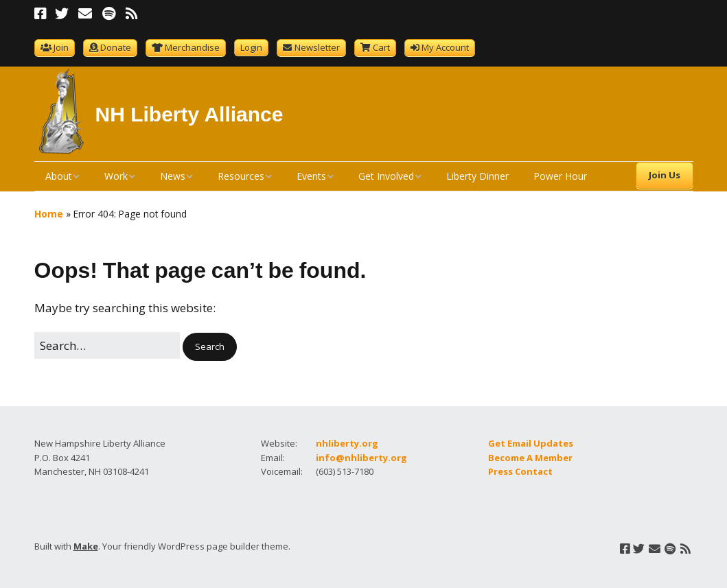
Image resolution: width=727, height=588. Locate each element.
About (59, 176)
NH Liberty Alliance (189, 114)
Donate (116, 47)
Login (251, 47)
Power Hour (560, 176)
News (173, 176)
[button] (210, 347)
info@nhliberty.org (361, 458)
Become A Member (530, 458)
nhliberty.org (347, 443)
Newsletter (317, 47)
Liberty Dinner (477, 176)
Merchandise (192, 47)
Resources (241, 176)
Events (311, 176)
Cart (381, 47)
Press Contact (520, 471)
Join (61, 47)
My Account (445, 47)
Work (116, 176)
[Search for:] (107, 345)
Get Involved (386, 176)
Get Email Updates (531, 443)
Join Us (665, 175)
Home (49, 214)
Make (86, 546)
